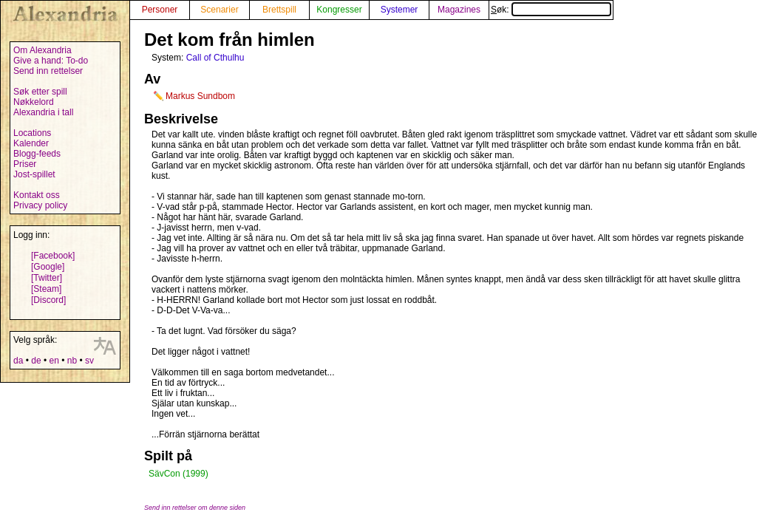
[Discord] (48, 300)
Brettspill (279, 10)
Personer (160, 10)
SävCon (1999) (178, 474)
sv (89, 361)
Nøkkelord (34, 102)
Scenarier (219, 10)
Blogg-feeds (37, 154)
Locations (32, 133)
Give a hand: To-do (51, 61)
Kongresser (339, 10)
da (18, 361)
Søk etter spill (40, 92)
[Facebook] (53, 256)
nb (72, 361)
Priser (25, 164)
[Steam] (46, 289)
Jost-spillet (34, 174)
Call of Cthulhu (215, 58)
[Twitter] (47, 278)
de (36, 361)
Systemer (399, 10)
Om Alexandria (42, 50)
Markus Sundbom (200, 96)
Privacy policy (40, 205)
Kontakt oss (37, 195)
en (54, 361)
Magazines (459, 10)
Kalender (31, 143)
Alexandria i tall (43, 112)
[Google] (48, 267)
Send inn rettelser (48, 71)
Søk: (551, 10)
